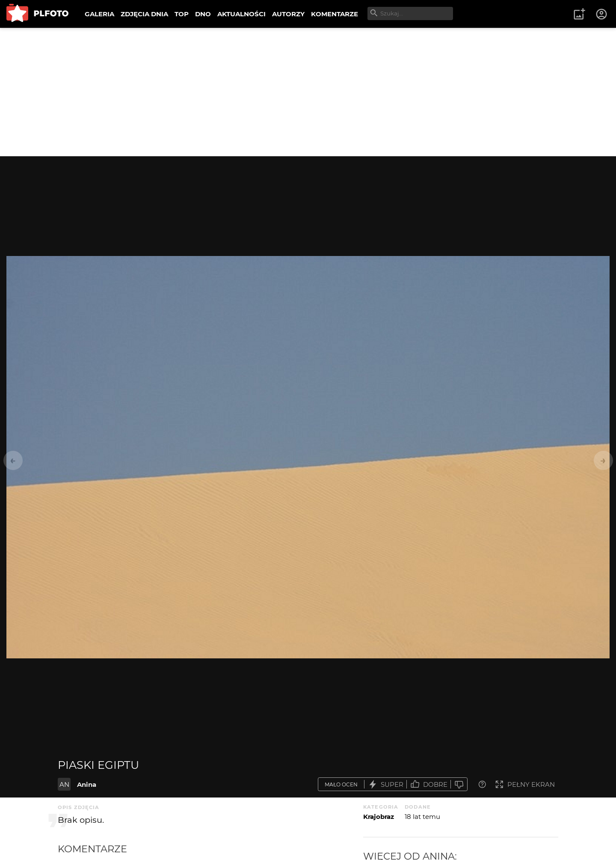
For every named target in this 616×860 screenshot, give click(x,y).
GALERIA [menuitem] (99, 14)
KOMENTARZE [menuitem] (335, 14)
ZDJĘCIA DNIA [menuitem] (144, 14)
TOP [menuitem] (182, 14)
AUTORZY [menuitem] (288, 14)
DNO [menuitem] (203, 14)
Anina (87, 784)
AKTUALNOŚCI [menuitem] (241, 14)
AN (64, 784)
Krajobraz (379, 817)
